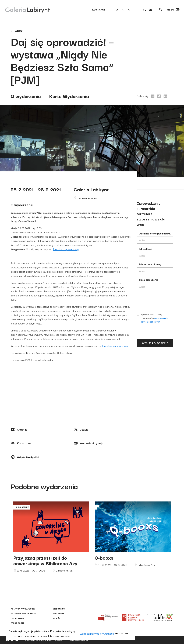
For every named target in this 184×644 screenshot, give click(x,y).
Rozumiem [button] (121, 633)
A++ (130, 9)
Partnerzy (58, 613)
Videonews (59, 609)
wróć (16, 31)
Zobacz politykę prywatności (97, 633)
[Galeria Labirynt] (25, 9)
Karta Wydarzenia (69, 96)
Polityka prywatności (23, 609)
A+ (123, 9)
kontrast (99, 9)
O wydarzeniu (26, 96)
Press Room (17, 623)
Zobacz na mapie (88, 198)
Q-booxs (104, 557)
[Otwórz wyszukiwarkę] (161, 10)
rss (55, 618)
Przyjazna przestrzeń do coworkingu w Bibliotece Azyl (46, 560)
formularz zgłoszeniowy (66, 249)
